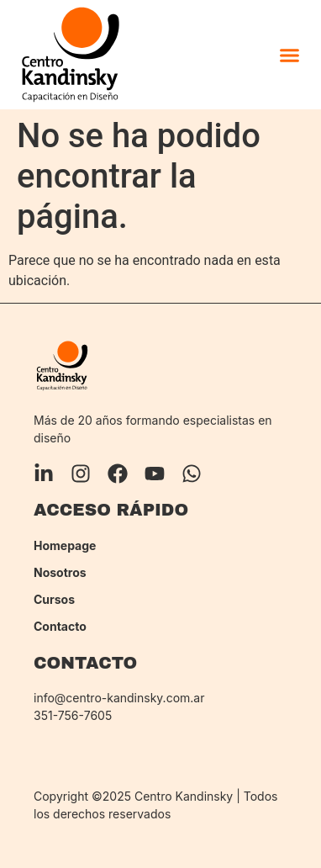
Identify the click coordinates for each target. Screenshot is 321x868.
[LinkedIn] (44, 474)
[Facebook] (118, 474)
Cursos (54, 600)
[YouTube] (155, 474)
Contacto (60, 627)
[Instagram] (81, 474)
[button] (289, 55)
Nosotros (60, 573)
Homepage (65, 546)
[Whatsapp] (192, 474)
